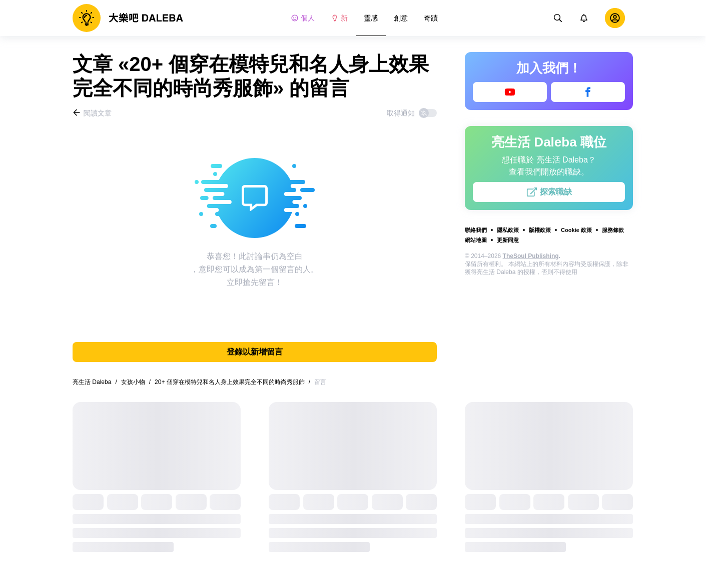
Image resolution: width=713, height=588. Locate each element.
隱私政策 (508, 230)
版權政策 (540, 230)
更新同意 (508, 240)
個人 (303, 18)
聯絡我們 (476, 230)
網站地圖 (476, 240)
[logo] (128, 18)
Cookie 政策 (576, 230)
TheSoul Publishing (531, 256)
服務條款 (613, 230)
